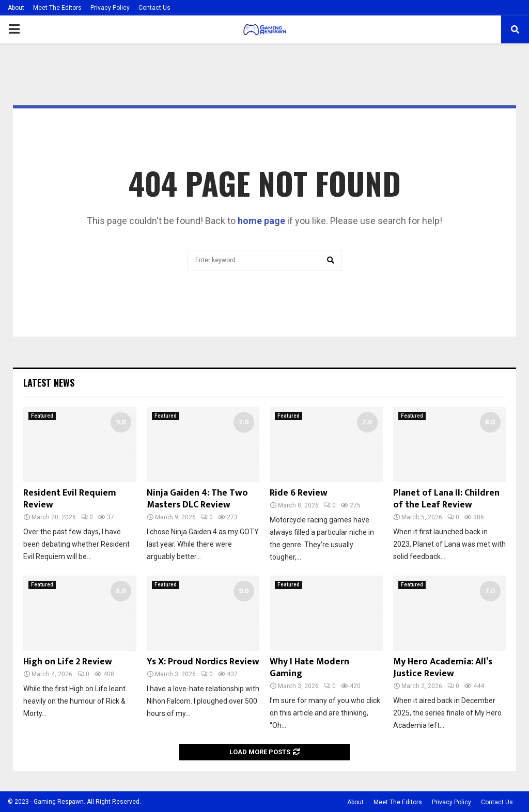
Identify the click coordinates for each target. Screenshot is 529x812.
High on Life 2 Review (68, 662)
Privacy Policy (110, 8)
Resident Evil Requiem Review (70, 499)
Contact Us (154, 8)
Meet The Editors (57, 8)
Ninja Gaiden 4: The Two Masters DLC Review (197, 499)
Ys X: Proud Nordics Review (203, 662)
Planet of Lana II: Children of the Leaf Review (446, 499)
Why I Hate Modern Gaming (309, 668)
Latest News (49, 383)
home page (261, 221)
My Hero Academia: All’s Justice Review (443, 668)
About (16, 8)
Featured (42, 416)
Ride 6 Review (299, 493)
